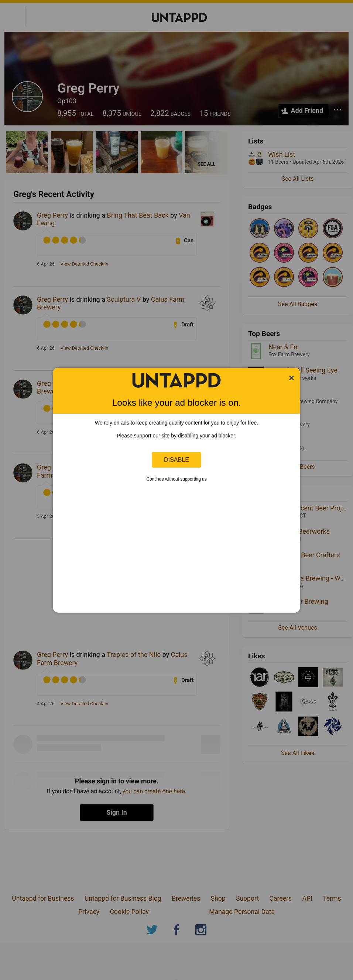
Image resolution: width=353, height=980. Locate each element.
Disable (176, 460)
